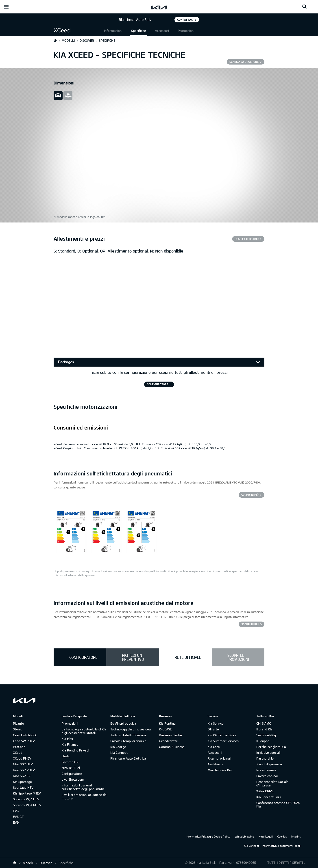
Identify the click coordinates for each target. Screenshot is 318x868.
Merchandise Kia (220, 770)
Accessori (162, 31)
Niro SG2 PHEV (24, 770)
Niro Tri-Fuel (71, 768)
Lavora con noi (267, 776)
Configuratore (72, 774)
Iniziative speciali (268, 752)
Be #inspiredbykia (123, 723)
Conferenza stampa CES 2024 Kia (278, 804)
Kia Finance (70, 744)
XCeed (18, 752)
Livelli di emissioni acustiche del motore (84, 796)
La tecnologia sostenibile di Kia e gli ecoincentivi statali (84, 731)
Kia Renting (167, 723)
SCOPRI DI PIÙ (250, 624)
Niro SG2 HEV (23, 764)
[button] (78, 31)
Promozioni (186, 31)
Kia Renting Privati (75, 750)
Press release (266, 770)
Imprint (296, 836)
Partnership (265, 758)
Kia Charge (118, 747)
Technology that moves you (131, 729)
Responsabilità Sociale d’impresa (272, 783)
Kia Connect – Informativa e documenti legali (272, 846)
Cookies (282, 836)
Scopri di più (250, 495)
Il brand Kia (264, 729)
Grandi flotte (168, 741)
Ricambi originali (219, 758)
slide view (58, 96)
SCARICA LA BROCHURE (244, 62)
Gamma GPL (71, 762)
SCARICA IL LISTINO (247, 239)
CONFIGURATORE (158, 384)
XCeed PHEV (22, 758)
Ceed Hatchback (25, 735)
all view (68, 96)
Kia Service (216, 723)
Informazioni (113, 31)
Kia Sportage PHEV (27, 793)
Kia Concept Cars (269, 797)
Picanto (19, 723)
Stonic (17, 729)
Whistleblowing (244, 836)
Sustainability (266, 735)
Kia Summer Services (223, 741)
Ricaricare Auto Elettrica (128, 758)
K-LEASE (165, 729)
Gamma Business (172, 747)
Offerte (213, 729)
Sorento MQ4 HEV (26, 799)
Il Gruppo (263, 741)
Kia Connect (119, 752)
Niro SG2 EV (22, 776)
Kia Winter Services (222, 735)
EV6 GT (18, 817)
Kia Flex (67, 739)
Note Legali (266, 836)
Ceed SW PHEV (24, 741)
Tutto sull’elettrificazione (128, 735)
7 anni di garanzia (269, 764)
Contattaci (185, 19)
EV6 (16, 811)
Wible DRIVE (265, 791)
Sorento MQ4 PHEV (27, 805)
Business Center (171, 735)
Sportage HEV (23, 787)
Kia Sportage (22, 782)
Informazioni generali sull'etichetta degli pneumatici (83, 787)
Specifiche (139, 31)
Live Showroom (73, 779)
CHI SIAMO (264, 723)
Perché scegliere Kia (271, 747)
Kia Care (214, 747)
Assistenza (216, 764)
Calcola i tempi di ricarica (128, 741)
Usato (66, 756)
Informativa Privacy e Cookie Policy (208, 836)
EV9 (16, 822)
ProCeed (19, 747)
